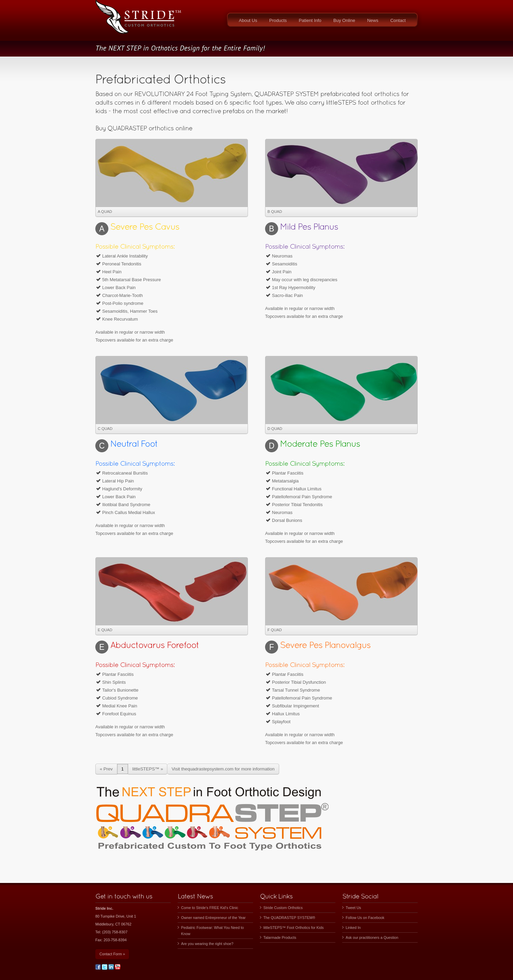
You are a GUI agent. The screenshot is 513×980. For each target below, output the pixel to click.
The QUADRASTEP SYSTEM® (289, 918)
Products (278, 20)
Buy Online (344, 20)
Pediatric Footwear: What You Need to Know (212, 931)
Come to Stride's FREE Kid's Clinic (210, 908)
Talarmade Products (280, 937)
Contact (398, 20)
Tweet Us (353, 908)
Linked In (353, 928)
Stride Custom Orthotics (283, 908)
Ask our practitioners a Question (372, 937)
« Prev (106, 769)
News (373, 20)
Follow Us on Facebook (365, 918)
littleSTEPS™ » (148, 769)
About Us (248, 20)
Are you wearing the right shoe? (207, 944)
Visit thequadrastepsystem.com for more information (223, 769)
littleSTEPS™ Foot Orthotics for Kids (294, 928)
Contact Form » (112, 954)
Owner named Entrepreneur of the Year (213, 918)
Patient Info (310, 20)
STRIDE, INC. (138, 20)
